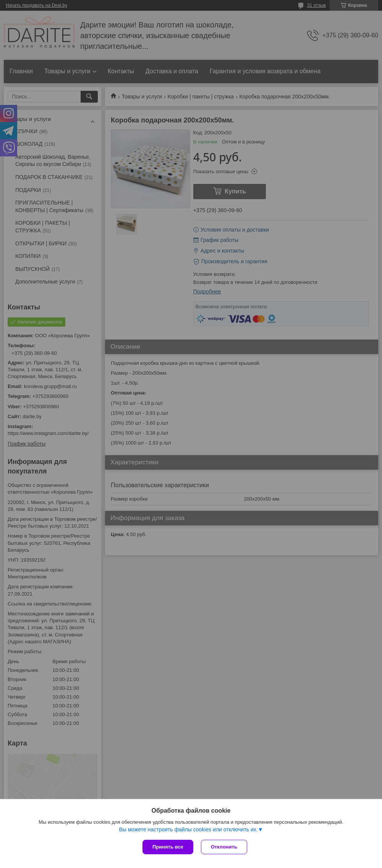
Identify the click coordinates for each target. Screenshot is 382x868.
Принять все (168, 847)
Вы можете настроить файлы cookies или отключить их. (188, 829)
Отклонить (224, 847)
